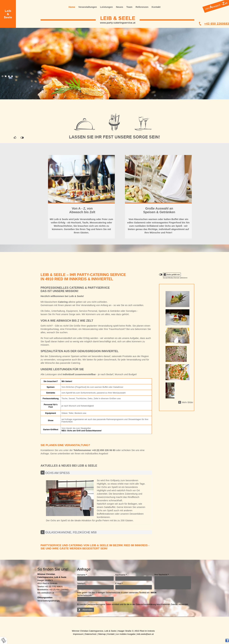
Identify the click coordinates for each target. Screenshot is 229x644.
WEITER (81, 179)
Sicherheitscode (85, 595)
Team (129, 7)
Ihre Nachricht (162, 575)
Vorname (82, 575)
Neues (120, 7)
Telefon (81, 584)
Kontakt (156, 7)
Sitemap (102, 634)
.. (215, 12)
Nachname (121, 575)
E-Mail (119, 584)
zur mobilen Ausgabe (126, 634)
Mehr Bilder (187, 402)
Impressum (78, 634)
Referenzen (142, 7)
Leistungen (106, 7)
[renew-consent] (4, 640)
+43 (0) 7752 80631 (54, 587)
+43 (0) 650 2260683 (59, 590)
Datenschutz (91, 634)
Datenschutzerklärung (146, 604)
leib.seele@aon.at (46, 593)
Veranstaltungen (88, 7)
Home (72, 7)
